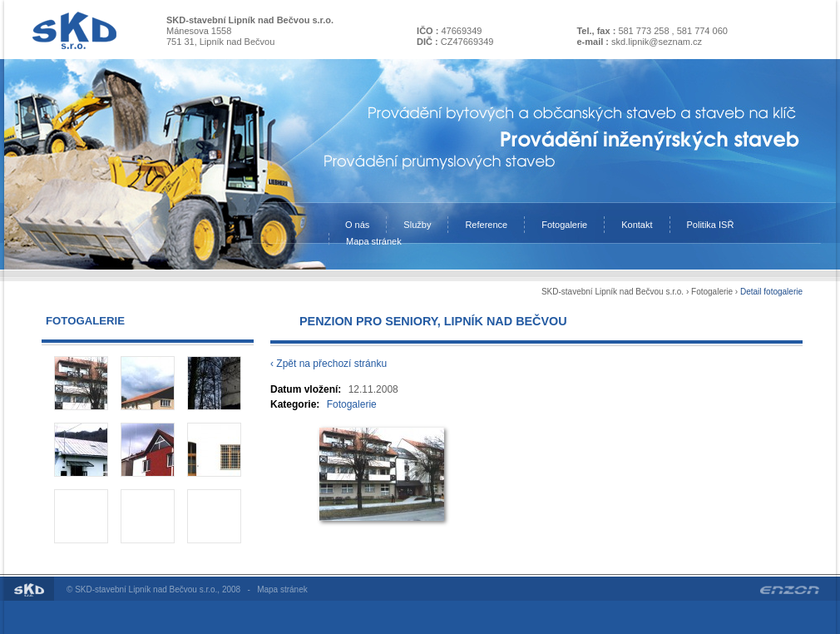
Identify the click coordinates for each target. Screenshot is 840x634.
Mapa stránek (282, 589)
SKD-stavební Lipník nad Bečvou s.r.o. (613, 292)
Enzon (790, 590)
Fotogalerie (712, 292)
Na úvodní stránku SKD (74, 30)
